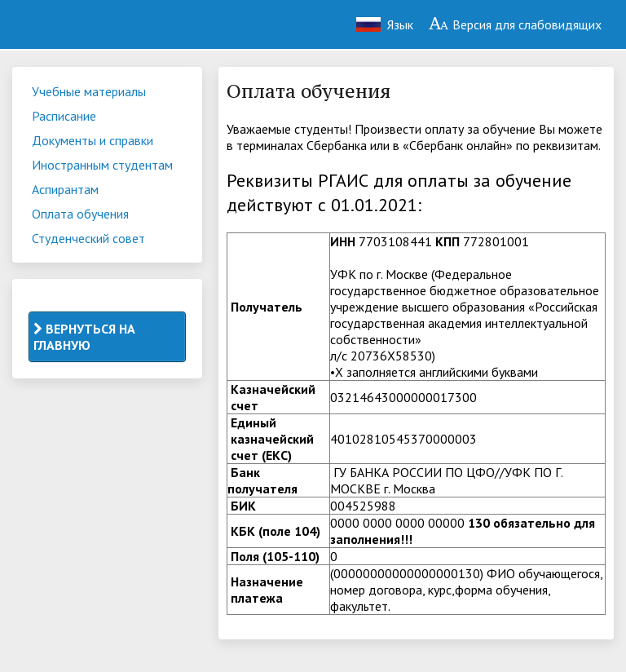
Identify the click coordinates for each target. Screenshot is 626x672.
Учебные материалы (89, 91)
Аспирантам (65, 189)
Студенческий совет (88, 238)
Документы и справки (93, 140)
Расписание (64, 116)
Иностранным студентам (102, 165)
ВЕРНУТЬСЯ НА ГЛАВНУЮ (84, 337)
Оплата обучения (80, 214)
